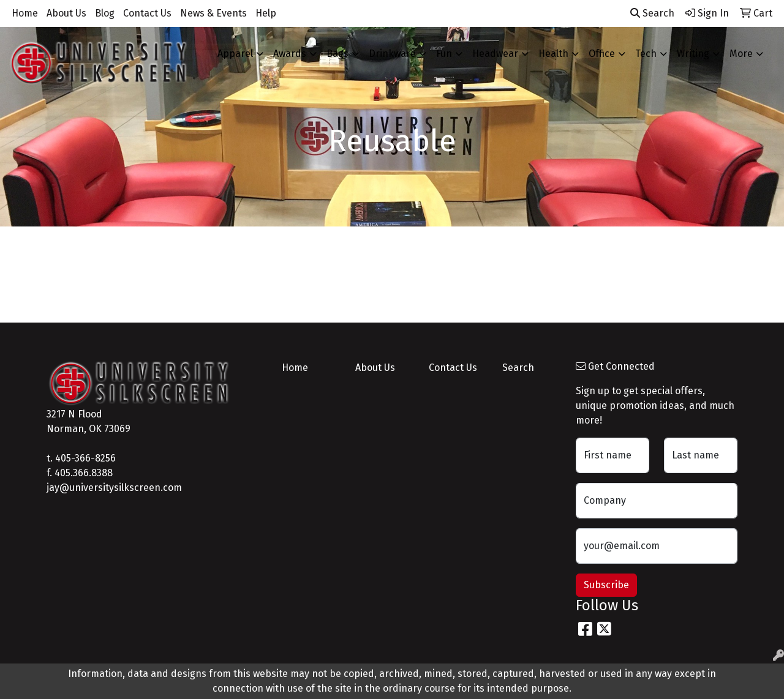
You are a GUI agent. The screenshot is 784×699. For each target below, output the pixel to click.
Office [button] (602, 54)
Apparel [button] (235, 54)
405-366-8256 (85, 458)
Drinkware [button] (392, 54)
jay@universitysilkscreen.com (114, 488)
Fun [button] (444, 54)
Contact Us (147, 13)
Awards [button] (290, 54)
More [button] (741, 54)
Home (25, 13)
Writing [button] (693, 54)
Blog (105, 13)
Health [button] (553, 54)
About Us (66, 13)
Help (266, 13)
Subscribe (606, 585)
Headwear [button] (495, 54)
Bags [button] (337, 54)
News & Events (213, 13)
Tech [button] (646, 54)
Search (652, 13)
